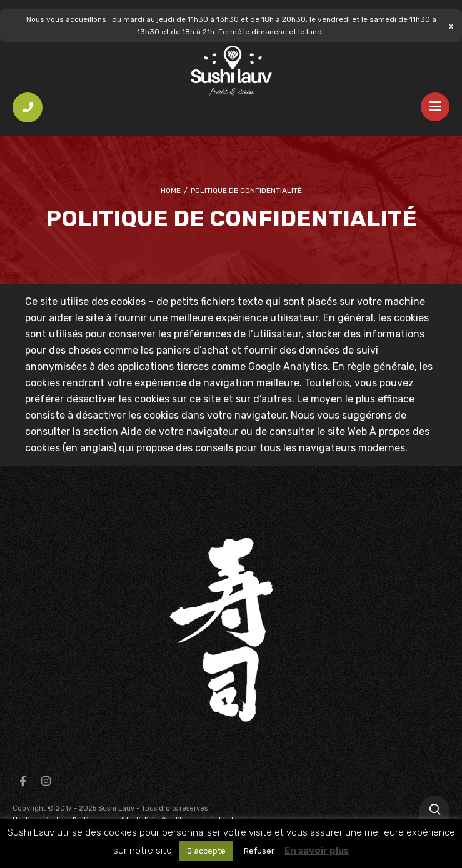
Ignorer (451, 26)
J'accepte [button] (206, 851)
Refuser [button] (259, 851)
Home (171, 191)
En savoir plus (317, 851)
